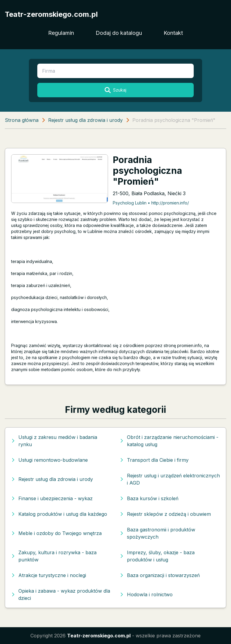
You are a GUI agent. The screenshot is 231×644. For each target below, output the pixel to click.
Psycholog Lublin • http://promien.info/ (151, 203)
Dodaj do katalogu (119, 33)
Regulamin (61, 33)
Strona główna (22, 120)
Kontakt (173, 33)
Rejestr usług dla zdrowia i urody (85, 120)
